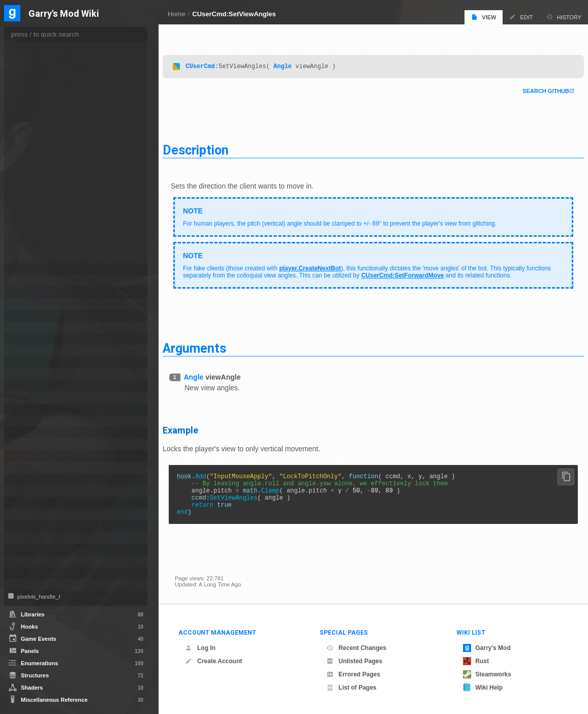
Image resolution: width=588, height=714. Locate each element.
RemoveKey (39, 146)
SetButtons (37, 167)
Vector (25, 538)
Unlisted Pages (354, 661)
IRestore (28, 328)
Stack (24, 491)
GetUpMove (39, 106)
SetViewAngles (246, 501)
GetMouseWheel (44, 65)
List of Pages (351, 688)
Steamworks (487, 674)
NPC (23, 398)
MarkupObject (35, 374)
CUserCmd (212, 63)
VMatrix (27, 561)
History (564, 17)
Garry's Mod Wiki (64, 14)
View (484, 17)
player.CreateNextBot (322, 266)
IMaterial (28, 304)
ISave (24, 339)
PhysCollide (33, 433)
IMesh (25, 316)
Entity (24, 269)
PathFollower (34, 421)
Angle (295, 63)
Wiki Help (483, 688)
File (22, 281)
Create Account (213, 661)
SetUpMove (38, 238)
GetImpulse (38, 55)
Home (177, 14)
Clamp (283, 492)
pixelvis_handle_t (38, 597)
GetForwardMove (45, 45)
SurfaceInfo (32, 503)
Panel (24, 409)
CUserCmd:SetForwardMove (441, 273)
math (262, 492)
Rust (476, 661)
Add (213, 475)
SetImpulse (38, 187)
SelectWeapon (42, 157)
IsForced (35, 126)
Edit (521, 17)
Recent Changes (356, 648)
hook (196, 475)
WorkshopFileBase (42, 585)
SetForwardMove (45, 177)
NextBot (27, 386)
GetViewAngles (43, 116)
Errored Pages (353, 674)
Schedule (29, 479)
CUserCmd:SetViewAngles (234, 14)
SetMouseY (38, 218)
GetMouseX (38, 75)
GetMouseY (38, 85)
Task (23, 515)
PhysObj (28, 444)
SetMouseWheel (44, 197)
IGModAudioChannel (44, 292)
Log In (200, 648)
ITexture (27, 351)
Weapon (28, 573)
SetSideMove (40, 228)
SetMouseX (38, 207)
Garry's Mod (487, 648)
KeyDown (36, 136)
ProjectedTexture (39, 468)
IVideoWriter (33, 363)
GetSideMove (41, 96)
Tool (22, 526)
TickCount (36, 258)
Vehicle (26, 550)
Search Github (534, 88)
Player (25, 456)
